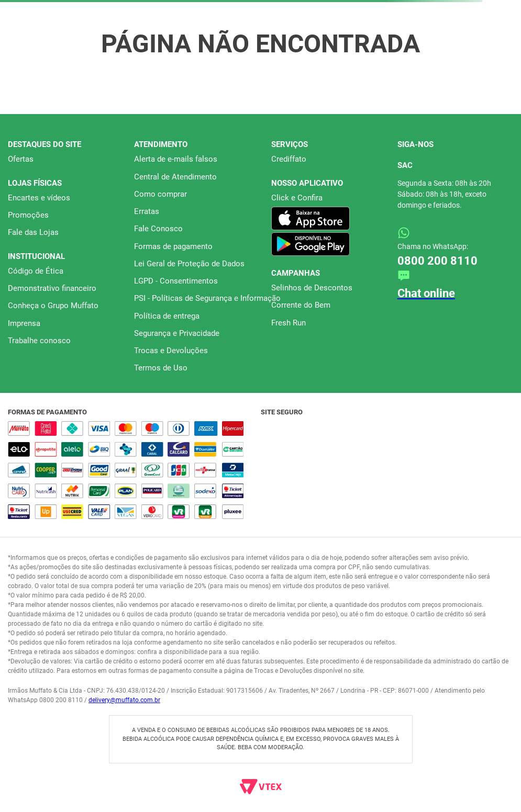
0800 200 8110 (437, 261)
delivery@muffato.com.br (124, 700)
